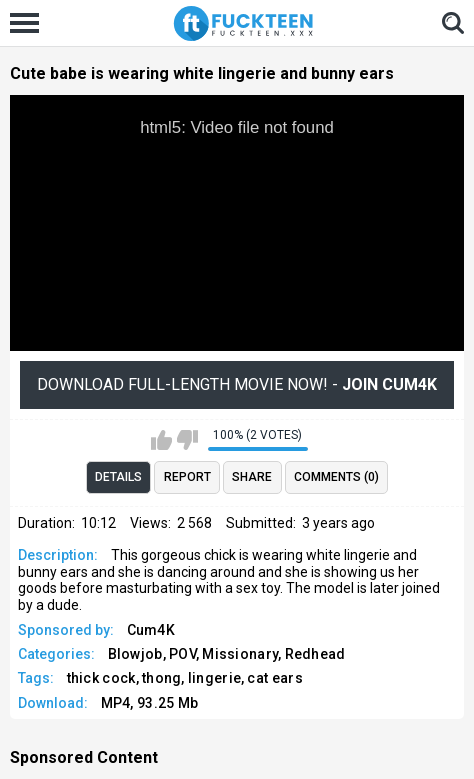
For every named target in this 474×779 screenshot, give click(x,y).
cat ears (274, 678)
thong (162, 678)
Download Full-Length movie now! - (237, 384)
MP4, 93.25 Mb (150, 703)
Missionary (240, 654)
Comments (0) (336, 477)
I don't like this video (187, 440)
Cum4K (151, 630)
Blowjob (135, 654)
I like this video (161, 440)
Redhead (315, 654)
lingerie (214, 678)
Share (252, 477)
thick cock (101, 678)
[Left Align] (29, 23)
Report (187, 477)
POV (182, 654)
